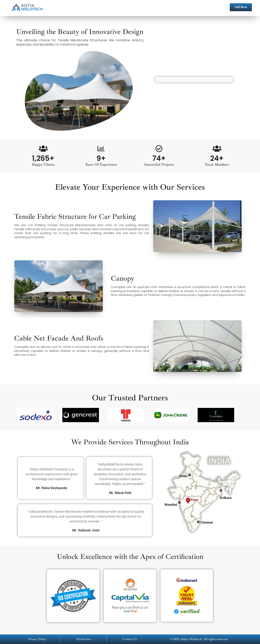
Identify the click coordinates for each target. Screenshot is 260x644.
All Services (83, 639)
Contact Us (130, 639)
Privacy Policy (37, 639)
